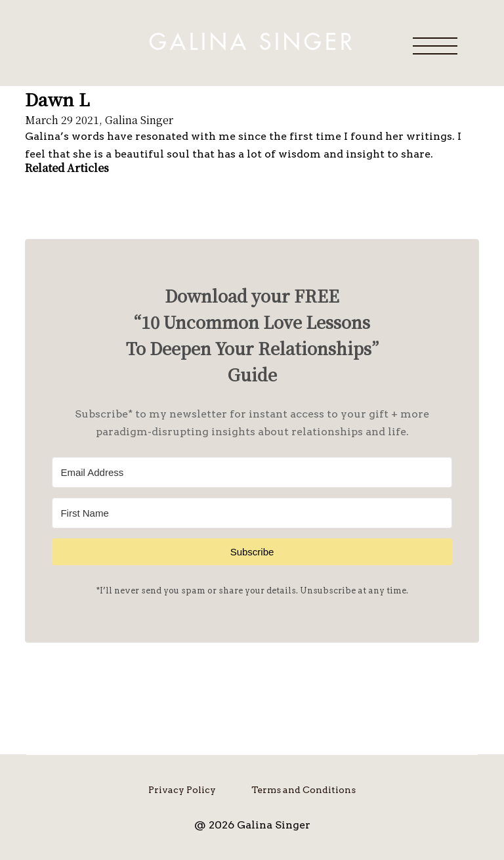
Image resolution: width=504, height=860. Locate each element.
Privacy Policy (182, 790)
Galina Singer (252, 43)
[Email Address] (252, 472)
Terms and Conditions (304, 790)
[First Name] (252, 513)
